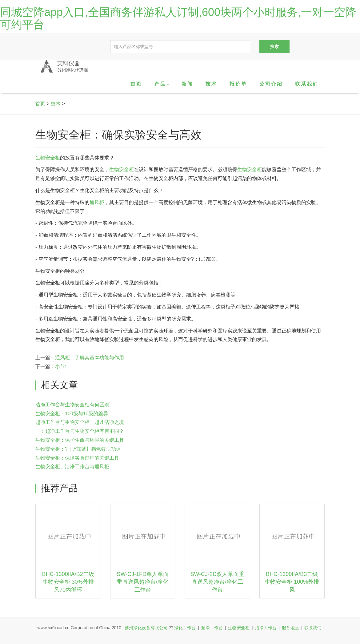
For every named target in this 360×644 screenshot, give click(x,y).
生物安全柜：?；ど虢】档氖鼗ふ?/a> (78, 449)
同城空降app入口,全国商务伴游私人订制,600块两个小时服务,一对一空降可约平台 (178, 18)
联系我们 (307, 84)
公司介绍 (271, 84)
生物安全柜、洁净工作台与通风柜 (72, 467)
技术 (211, 84)
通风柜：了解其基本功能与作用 (90, 358)
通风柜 (97, 202)
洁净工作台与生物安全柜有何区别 (72, 405)
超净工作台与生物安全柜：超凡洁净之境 (80, 422)
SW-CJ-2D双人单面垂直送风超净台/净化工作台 (217, 582)
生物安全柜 (48, 158)
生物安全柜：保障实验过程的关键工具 (77, 458)
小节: (61, 366)
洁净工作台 (266, 628)
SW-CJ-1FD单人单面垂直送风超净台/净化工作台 (143, 582)
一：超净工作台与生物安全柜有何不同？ (80, 431)
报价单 (238, 84)
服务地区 (290, 628)
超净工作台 (212, 628)
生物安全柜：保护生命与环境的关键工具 (80, 440)
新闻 (187, 84)
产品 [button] (162, 84)
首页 (136, 84)
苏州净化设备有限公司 (146, 628)
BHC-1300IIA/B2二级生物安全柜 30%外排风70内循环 (68, 582)
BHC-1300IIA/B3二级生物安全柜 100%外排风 (292, 582)
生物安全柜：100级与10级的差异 (72, 414)
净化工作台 (185, 628)
